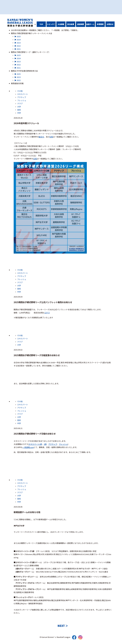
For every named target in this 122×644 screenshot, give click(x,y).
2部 (45, 444)
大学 (19, 107)
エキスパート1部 (35, 444)
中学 (19, 113)
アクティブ (22, 97)
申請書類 (100, 24)
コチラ (47, 313)
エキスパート (23, 94)
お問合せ (110, 24)
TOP (41, 24)
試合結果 (71, 24)
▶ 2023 (18, 43)
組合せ (41, 137)
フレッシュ (22, 100)
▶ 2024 (18, 40)
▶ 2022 (18, 46)
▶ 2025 (18, 36)
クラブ (20, 103)
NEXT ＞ (63, 626)
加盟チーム (90, 24)
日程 (51, 137)
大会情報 (61, 24)
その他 (20, 91)
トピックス (51, 24)
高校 (19, 110)
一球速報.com (28, 447)
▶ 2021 (18, 49)
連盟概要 (81, 24)
